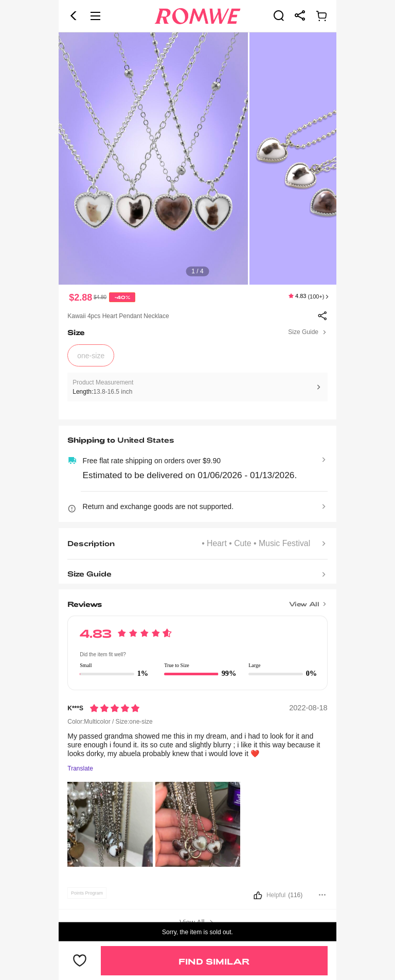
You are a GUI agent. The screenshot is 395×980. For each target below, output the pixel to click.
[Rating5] (115, 708)
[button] (74, 16)
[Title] (197, 600)
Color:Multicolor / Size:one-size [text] (110, 722)
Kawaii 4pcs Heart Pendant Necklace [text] (118, 316)
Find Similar (214, 961)
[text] (197, 159)
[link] (279, 15)
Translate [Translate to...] (80, 769)
